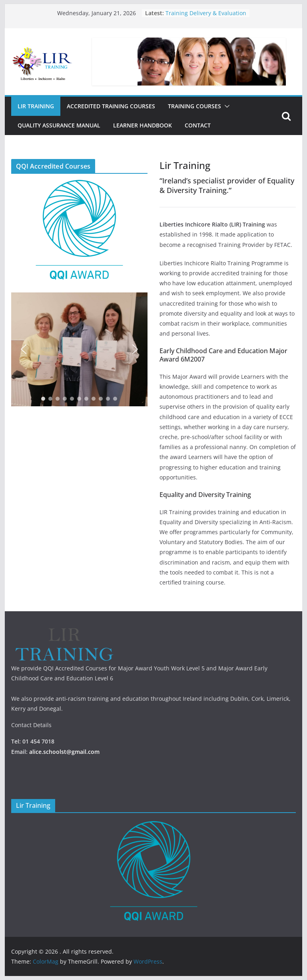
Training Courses (194, 106)
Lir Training (36, 106)
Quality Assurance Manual (59, 125)
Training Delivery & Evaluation (206, 13)
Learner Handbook (143, 125)
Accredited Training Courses (111, 106)
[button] (225, 106)
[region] (79, 349)
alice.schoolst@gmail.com (64, 752)
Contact (198, 125)
